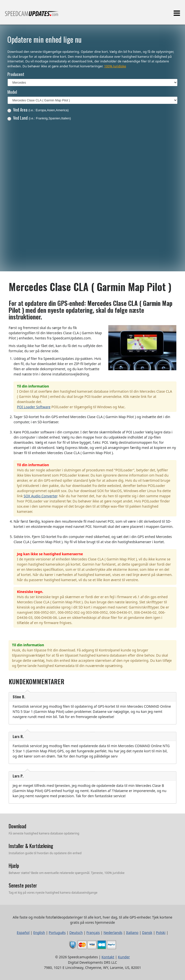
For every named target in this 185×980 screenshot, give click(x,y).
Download (17, 826)
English (39, 933)
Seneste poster (23, 885)
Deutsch (76, 933)
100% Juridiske (115, 66)
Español (23, 933)
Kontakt (108, 957)
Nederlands (113, 933)
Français (93, 933)
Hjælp (14, 866)
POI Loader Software (34, 407)
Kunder (124, 957)
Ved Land (39, 118)
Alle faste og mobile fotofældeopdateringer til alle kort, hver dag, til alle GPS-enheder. (32, 16)
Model (12, 92)
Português (57, 933)
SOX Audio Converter (40, 496)
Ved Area (38, 110)
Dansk (147, 933)
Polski (161, 933)
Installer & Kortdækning (31, 846)
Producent (16, 74)
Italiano (132, 933)
